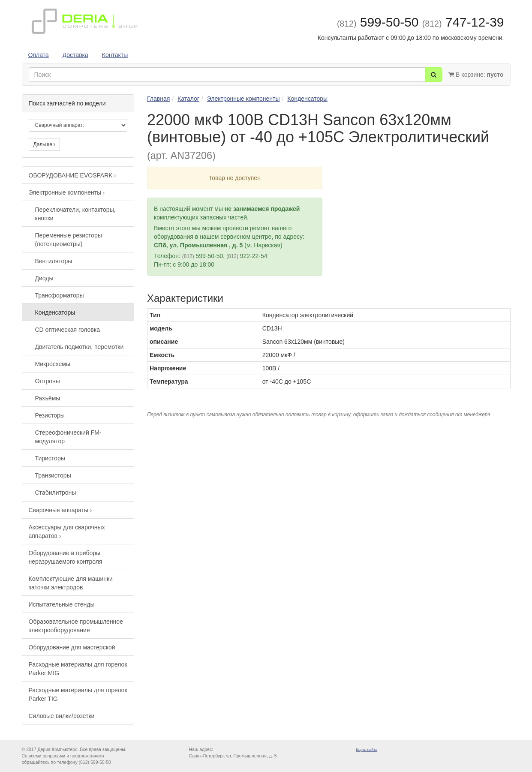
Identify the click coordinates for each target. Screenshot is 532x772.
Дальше (45, 144)
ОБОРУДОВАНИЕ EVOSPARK (72, 175)
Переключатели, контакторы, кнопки (75, 214)
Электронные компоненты (67, 192)
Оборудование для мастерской (72, 647)
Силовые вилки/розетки (62, 716)
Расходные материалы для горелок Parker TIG (78, 694)
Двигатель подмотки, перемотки (80, 347)
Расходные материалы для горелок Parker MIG (78, 669)
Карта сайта (367, 750)
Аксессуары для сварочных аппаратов (67, 532)
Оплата (39, 55)
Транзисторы (53, 475)
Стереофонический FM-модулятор (68, 437)
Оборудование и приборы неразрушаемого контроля (66, 557)
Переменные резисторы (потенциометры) (69, 240)
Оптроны (48, 381)
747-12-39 (463, 22)
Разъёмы (48, 398)
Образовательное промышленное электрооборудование (76, 626)
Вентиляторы (54, 261)
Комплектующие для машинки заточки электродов (71, 583)
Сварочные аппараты (60, 510)
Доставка (75, 55)
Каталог (188, 99)
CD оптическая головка (68, 330)
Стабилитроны (56, 493)
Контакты (115, 55)
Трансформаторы (60, 295)
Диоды (44, 278)
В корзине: (476, 75)
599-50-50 (378, 22)
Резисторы (50, 415)
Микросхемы (53, 364)
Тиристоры (50, 458)
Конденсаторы (55, 312)
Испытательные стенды (62, 604)
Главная (158, 99)
